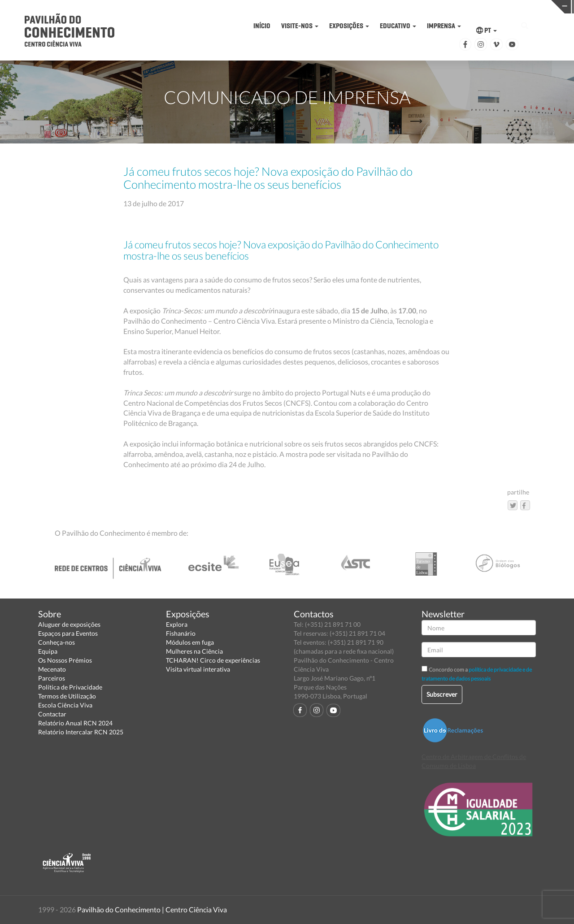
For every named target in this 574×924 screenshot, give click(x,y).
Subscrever (442, 694)
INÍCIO (262, 26)
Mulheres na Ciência (194, 651)
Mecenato (52, 669)
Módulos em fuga (190, 642)
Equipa (48, 651)
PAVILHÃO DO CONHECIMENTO (315, 7)
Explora (177, 624)
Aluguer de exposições (69, 624)
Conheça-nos (57, 642)
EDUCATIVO (398, 26)
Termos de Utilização (67, 696)
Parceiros (52, 678)
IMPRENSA (444, 26)
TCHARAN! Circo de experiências (213, 660)
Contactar (52, 714)
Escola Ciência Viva (65, 705)
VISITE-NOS (300, 26)
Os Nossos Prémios (65, 660)
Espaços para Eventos (68, 633)
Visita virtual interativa (198, 669)
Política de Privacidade (70, 687)
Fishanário (181, 633)
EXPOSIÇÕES (349, 26)
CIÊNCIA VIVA (440, 6)
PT (487, 30)
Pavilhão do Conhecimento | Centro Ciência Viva (152, 909)
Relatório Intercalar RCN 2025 (81, 732)
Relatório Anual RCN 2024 (75, 723)
